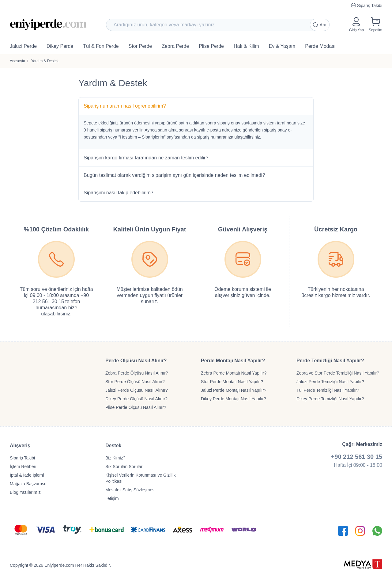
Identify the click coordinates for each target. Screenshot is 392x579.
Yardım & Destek (45, 61)
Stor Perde (140, 46)
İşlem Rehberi (23, 467)
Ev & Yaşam (282, 46)
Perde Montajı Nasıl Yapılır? (233, 361)
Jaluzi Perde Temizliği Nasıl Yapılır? (330, 382)
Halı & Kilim (246, 46)
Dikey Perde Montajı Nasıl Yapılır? (234, 399)
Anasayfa (17, 61)
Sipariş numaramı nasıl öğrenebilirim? (125, 106)
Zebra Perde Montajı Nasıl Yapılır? (234, 373)
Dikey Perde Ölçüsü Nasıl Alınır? (136, 399)
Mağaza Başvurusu (28, 484)
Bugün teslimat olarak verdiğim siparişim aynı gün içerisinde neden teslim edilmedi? (174, 175)
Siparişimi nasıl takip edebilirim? (119, 193)
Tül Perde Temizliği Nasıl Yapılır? (328, 390)
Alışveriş (20, 446)
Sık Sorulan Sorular (124, 467)
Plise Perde (211, 46)
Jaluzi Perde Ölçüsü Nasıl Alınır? (137, 390)
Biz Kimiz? (115, 458)
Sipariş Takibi (22, 458)
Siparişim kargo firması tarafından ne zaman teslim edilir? (146, 158)
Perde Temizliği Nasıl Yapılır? (330, 361)
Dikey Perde (60, 46)
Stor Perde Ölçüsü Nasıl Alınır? (135, 382)
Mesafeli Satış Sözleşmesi (130, 490)
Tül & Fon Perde (101, 46)
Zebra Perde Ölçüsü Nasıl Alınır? (137, 373)
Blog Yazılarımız (25, 492)
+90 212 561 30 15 (357, 457)
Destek (113, 446)
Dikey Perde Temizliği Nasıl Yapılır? (330, 399)
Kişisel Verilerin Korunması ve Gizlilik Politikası (141, 478)
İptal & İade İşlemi (27, 475)
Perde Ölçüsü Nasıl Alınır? (136, 361)
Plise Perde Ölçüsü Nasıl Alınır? (136, 407)
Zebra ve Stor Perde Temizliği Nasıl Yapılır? (338, 373)
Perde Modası (320, 46)
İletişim (112, 498)
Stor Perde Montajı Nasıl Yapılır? (232, 382)
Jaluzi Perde (23, 46)
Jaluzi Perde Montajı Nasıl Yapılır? (234, 390)
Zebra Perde (175, 46)
